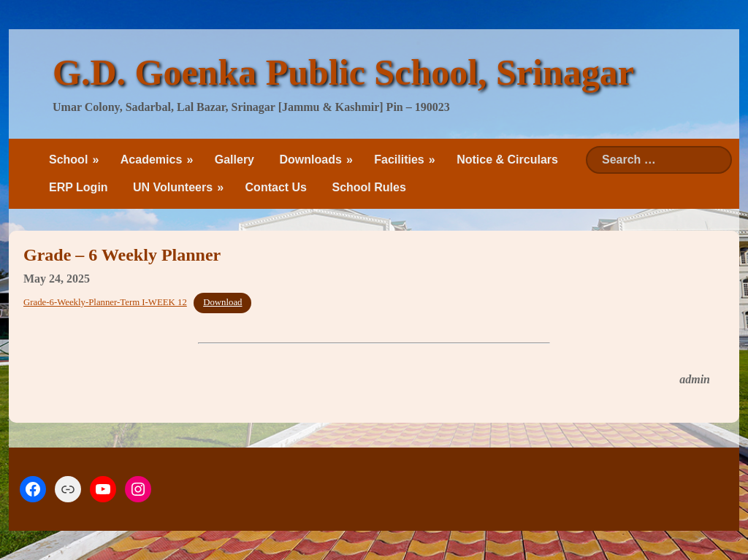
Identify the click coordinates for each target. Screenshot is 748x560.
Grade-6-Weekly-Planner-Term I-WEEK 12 (105, 302)
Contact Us (276, 187)
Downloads (310, 160)
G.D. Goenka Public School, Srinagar (343, 72)
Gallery (234, 160)
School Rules (369, 187)
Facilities (399, 160)
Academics (152, 160)
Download (222, 302)
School (68, 160)
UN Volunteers (173, 187)
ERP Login (79, 187)
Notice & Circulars (507, 160)
